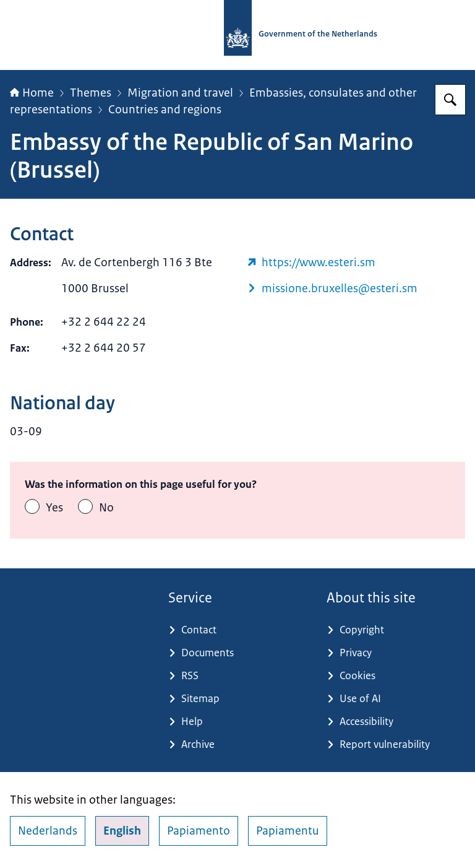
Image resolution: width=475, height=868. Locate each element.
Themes (91, 93)
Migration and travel (180, 93)
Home (32, 93)
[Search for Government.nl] (450, 100)
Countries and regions (165, 110)
